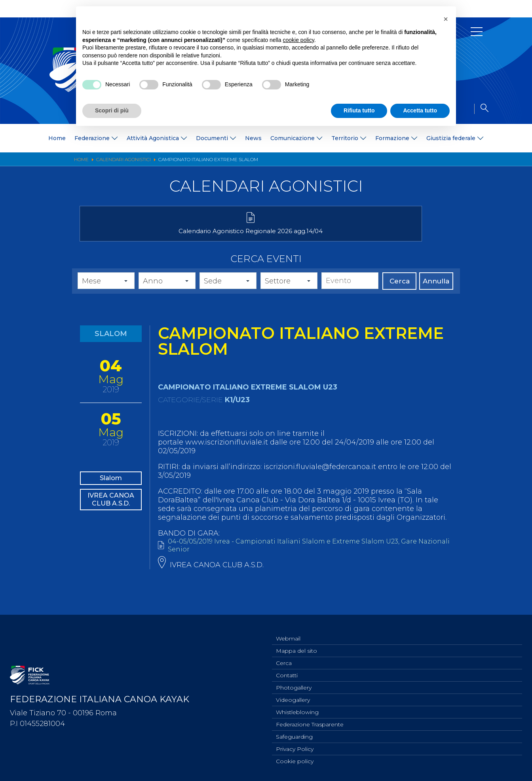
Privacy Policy (295, 748)
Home (57, 138)
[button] (446, 19)
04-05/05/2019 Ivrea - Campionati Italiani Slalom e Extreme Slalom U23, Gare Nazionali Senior (304, 558)
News (253, 138)
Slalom (111, 491)
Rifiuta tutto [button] (359, 110)
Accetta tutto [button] (420, 110)
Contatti (287, 669)
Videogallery (293, 695)
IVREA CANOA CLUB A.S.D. (111, 521)
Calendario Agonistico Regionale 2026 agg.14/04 (139, 239)
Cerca (400, 293)
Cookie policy (295, 761)
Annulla (436, 293)
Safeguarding (294, 735)
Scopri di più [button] (112, 110)
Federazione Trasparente (310, 722)
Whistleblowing (297, 709)
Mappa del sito (296, 643)
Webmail (288, 630)
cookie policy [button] (299, 40)
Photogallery (294, 682)
